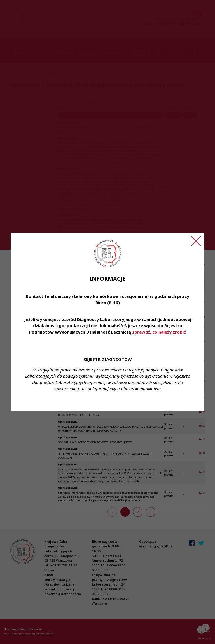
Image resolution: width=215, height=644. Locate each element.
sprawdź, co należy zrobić (159, 332)
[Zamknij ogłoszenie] (196, 241)
